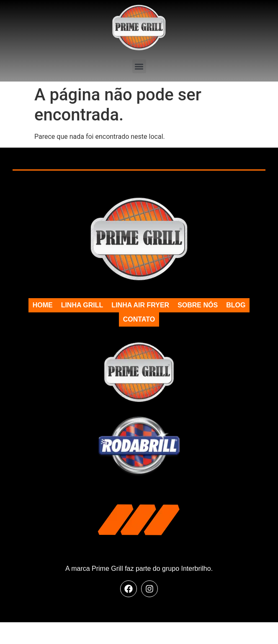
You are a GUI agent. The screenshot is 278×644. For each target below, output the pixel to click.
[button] (139, 66)
